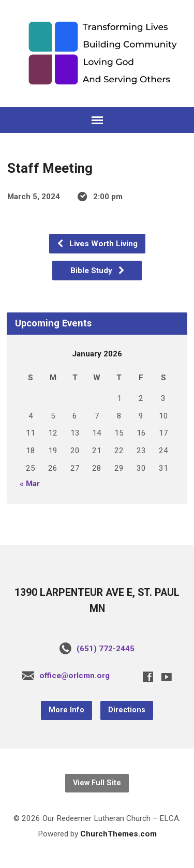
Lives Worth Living (97, 244)
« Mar (30, 484)
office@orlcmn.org (74, 676)
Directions (127, 710)
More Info (66, 710)
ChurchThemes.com (118, 834)
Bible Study (98, 271)
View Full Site (97, 783)
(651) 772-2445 (106, 649)
